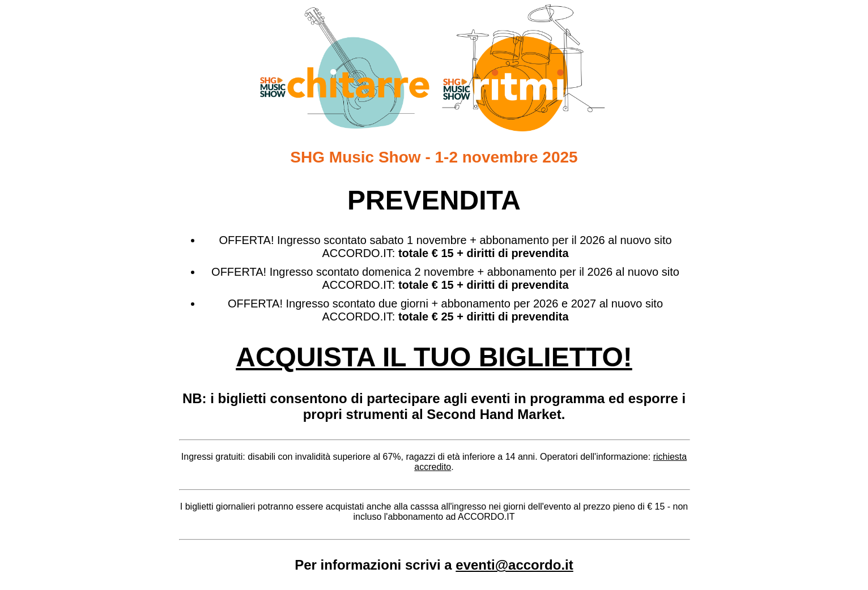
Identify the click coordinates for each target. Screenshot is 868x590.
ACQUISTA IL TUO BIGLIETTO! (434, 357)
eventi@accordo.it (514, 565)
